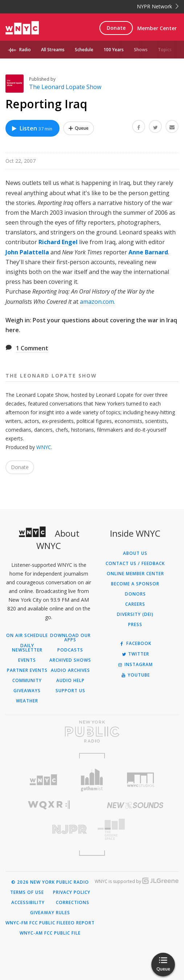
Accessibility (28, 903)
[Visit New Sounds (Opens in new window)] (136, 805)
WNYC (44, 447)
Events (27, 660)
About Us (135, 553)
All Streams (53, 50)
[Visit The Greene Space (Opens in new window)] (136, 829)
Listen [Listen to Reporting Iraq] (32, 128)
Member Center (157, 28)
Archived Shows (70, 660)
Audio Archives (70, 670)
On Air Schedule (27, 636)
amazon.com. (97, 302)
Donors (135, 594)
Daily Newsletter (27, 648)
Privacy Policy (72, 892)
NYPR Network (158, 6)
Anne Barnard (148, 252)
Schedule (84, 50)
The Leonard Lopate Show (65, 87)
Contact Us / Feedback (135, 564)
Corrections (73, 903)
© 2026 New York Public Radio (50, 882)
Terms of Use (27, 892)
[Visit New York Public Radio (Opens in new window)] (92, 731)
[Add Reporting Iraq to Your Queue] (79, 128)
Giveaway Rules (50, 913)
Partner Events (27, 670)
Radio (25, 50)
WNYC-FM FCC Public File (36, 923)
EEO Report (80, 923)
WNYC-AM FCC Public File (50, 933)
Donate (116, 28)
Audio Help (70, 681)
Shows (141, 50)
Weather (27, 701)
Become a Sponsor (135, 584)
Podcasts (70, 650)
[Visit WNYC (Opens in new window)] (44, 780)
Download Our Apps (70, 638)
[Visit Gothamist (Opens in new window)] (92, 780)
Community (27, 681)
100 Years (114, 50)
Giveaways (27, 691)
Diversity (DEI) (135, 614)
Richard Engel (58, 242)
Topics (165, 50)
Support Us (70, 691)
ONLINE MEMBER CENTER (135, 574)
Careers (135, 604)
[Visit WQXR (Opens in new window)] (49, 805)
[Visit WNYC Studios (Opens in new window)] (140, 780)
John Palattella (27, 252)
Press (135, 625)
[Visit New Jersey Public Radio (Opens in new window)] (49, 829)
